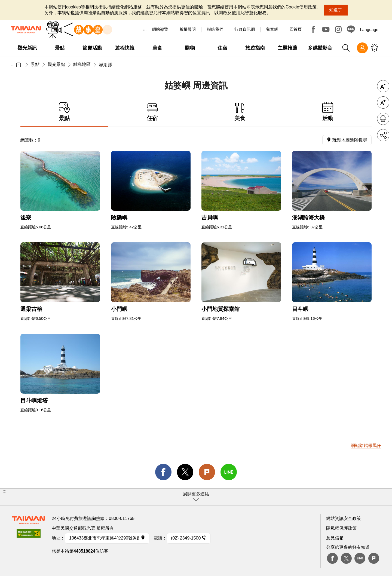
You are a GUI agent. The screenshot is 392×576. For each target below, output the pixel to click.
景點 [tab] (64, 112)
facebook (163, 472)
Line (360, 558)
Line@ (351, 29)
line (229, 472)
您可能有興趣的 (375, 48)
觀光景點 (56, 64)
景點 (35, 64)
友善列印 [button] (383, 119)
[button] (196, 497)
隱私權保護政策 (341, 528)
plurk (374, 558)
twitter (185, 472)
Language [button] (369, 30)
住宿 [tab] (152, 112)
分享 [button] (383, 135)
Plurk (207, 472)
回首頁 (295, 29)
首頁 (19, 64)
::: (145, 30)
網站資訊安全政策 (344, 518)
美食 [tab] (240, 112)
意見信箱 (335, 538)
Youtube (326, 29)
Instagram (338, 29)
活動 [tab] (328, 112)
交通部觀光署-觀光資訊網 (26, 30)
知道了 (336, 10)
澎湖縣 (105, 65)
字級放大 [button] (383, 102)
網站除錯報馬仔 (366, 445)
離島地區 (82, 64)
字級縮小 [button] (383, 86)
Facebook (313, 29)
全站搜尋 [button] (346, 48)
